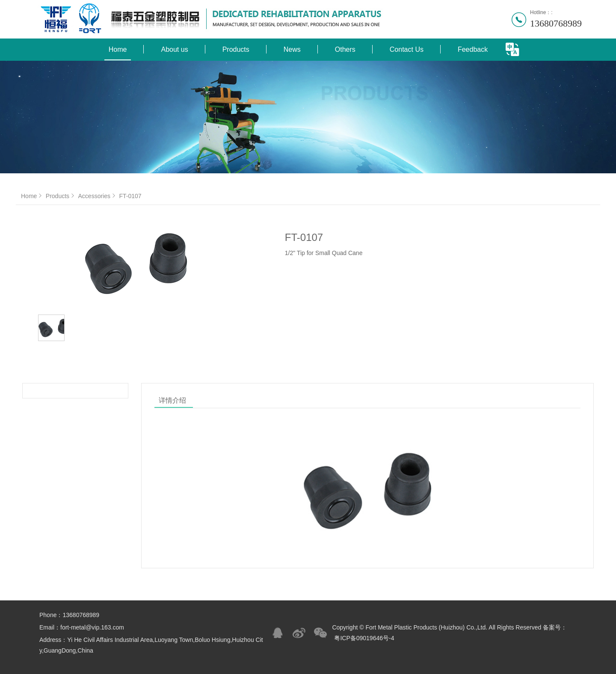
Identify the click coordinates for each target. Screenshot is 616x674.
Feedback (473, 49)
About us (174, 49)
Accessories (98, 196)
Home (118, 49)
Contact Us (407, 49)
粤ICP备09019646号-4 (364, 638)
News (292, 49)
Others (345, 49)
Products (236, 49)
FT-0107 (130, 196)
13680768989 (556, 23)
